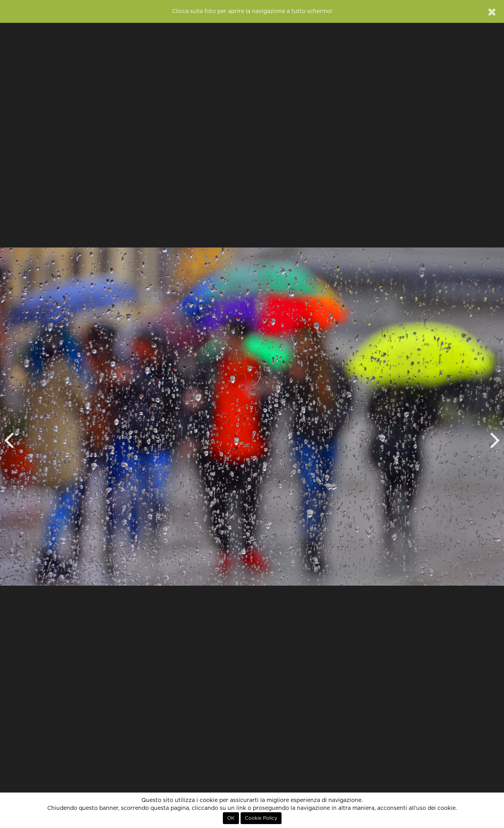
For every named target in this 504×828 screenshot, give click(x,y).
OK (231, 818)
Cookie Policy (261, 818)
